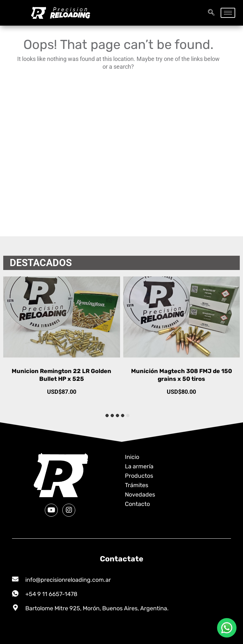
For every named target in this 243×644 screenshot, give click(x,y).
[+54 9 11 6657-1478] (15, 593)
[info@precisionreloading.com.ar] (15, 579)
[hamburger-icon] (228, 13)
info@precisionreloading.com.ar (68, 580)
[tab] (128, 416)
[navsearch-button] (211, 13)
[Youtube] (51, 510)
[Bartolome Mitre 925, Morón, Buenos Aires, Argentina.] (15, 608)
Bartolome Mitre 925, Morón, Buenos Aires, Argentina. (97, 608)
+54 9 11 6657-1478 (51, 594)
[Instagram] (69, 510)
